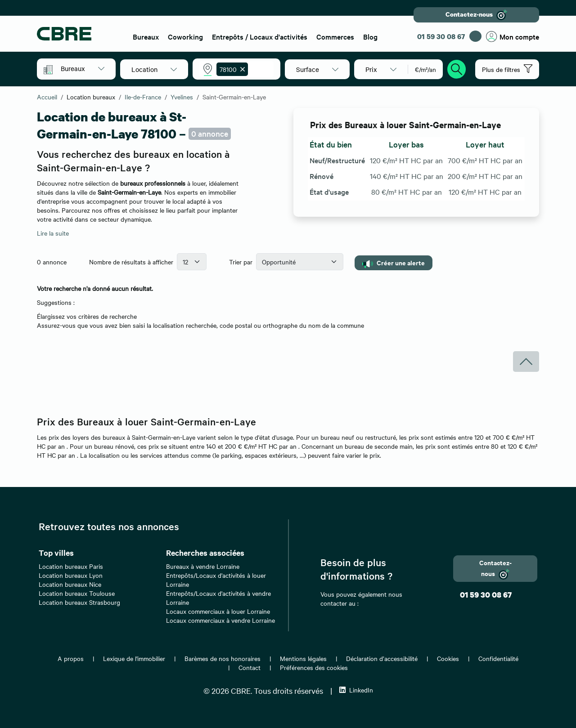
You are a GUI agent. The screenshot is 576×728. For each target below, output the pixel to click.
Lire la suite (53, 233)
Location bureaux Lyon (71, 575)
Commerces (335, 36)
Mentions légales (303, 658)
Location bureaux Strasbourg (79, 602)
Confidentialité (498, 658)
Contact (250, 667)
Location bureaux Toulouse (77, 593)
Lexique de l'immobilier (134, 658)
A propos (71, 658)
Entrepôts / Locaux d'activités (260, 36)
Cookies (448, 658)
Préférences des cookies (314, 667)
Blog (370, 36)
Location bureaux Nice (70, 584)
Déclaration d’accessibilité (382, 658)
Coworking (185, 36)
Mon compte (513, 37)
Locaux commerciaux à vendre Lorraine (220, 620)
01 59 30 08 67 (441, 36)
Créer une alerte (394, 263)
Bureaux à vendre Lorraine (203, 566)
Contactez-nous (476, 15)
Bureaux (146, 36)
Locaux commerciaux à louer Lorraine (218, 611)
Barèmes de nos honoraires (223, 658)
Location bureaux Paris (71, 566)
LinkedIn (356, 690)
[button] (83, 68)
